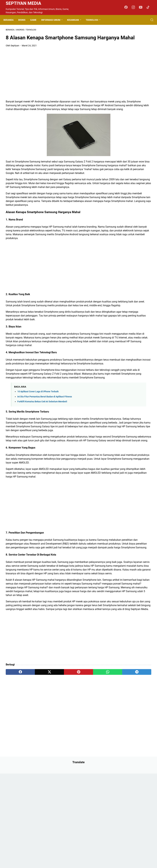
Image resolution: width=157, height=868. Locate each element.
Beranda (11, 20)
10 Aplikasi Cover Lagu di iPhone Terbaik (38, 447)
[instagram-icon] (135, 7)
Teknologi (94, 20)
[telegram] (93, 781)
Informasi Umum (53, 20)
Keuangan (75, 20)
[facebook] (15, 781)
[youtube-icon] (142, 7)
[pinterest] (54, 781)
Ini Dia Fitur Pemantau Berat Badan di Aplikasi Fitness (45, 452)
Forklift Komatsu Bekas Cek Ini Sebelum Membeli (42, 457)
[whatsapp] (73, 781)
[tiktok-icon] (149, 7)
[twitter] (35, 781)
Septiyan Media (23, 3)
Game (36, 20)
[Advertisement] (54, 83)
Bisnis (24, 20)
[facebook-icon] (128, 7)
